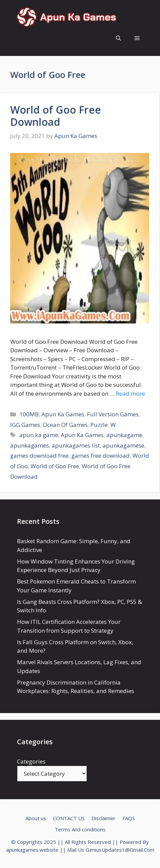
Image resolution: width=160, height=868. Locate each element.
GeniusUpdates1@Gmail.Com (120, 850)
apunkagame (124, 435)
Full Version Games (113, 414)
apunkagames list (76, 445)
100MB (29, 414)
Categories (31, 761)
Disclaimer (103, 818)
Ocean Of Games (65, 425)
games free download (101, 456)
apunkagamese (123, 445)
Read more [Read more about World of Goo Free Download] (130, 393)
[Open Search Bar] (118, 38)
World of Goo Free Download (56, 116)
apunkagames (30, 445)
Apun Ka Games (63, 414)
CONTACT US (69, 818)
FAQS (129, 818)
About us (36, 818)
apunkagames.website (32, 850)
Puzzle (99, 425)
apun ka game (39, 435)
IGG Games (25, 425)
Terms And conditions (80, 829)
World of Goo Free (55, 466)
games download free (39, 456)
